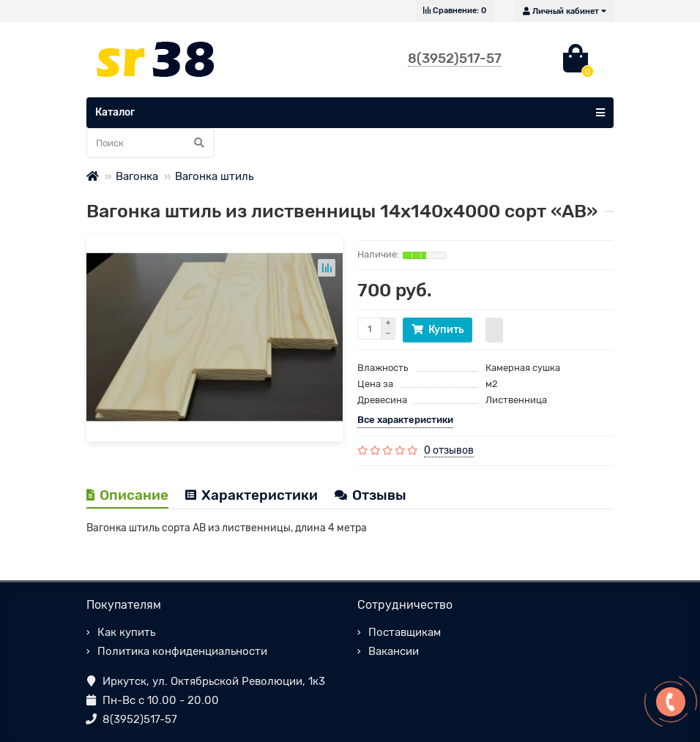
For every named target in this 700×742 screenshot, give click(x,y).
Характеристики (252, 495)
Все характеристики (405, 420)
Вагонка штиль (214, 176)
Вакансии (394, 651)
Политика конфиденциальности (182, 651)
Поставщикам (405, 632)
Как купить (126, 632)
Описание (127, 495)
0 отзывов (449, 450)
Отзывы (371, 495)
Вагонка (137, 176)
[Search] (150, 143)
